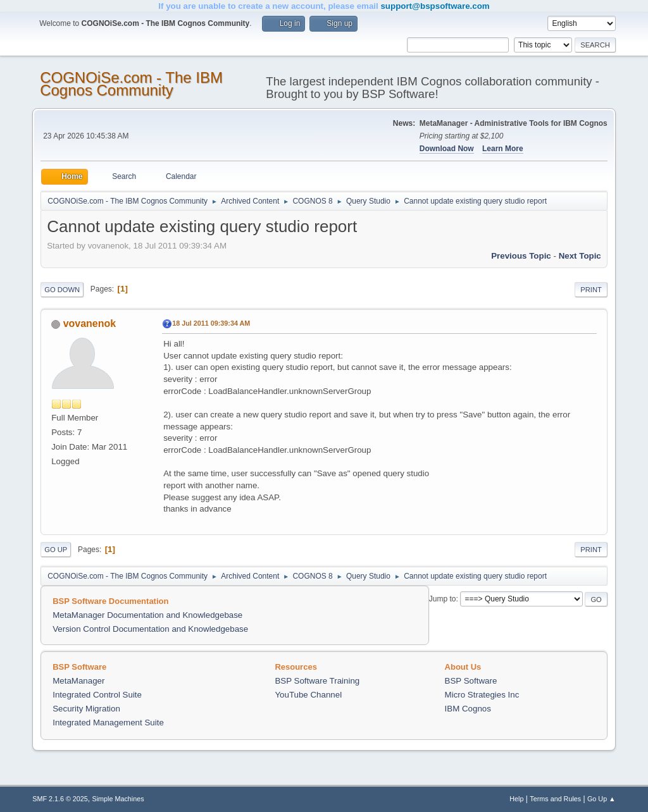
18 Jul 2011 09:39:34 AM (211, 323)
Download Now (447, 149)
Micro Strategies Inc (482, 695)
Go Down (62, 290)
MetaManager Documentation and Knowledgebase (147, 615)
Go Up (56, 550)
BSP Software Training (317, 681)
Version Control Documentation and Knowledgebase (150, 629)
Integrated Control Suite (97, 695)
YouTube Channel (308, 695)
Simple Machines (118, 799)
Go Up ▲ (601, 799)
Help (516, 799)
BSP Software (471, 681)
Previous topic (521, 256)
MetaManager (78, 681)
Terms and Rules (555, 799)
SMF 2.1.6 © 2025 (60, 799)
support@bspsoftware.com (435, 6)
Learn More (503, 149)
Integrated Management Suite (108, 723)
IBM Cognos (468, 709)
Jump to (443, 599)
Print (591, 290)
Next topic (580, 256)
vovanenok (90, 323)
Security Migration (86, 709)
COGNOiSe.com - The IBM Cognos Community (131, 84)
